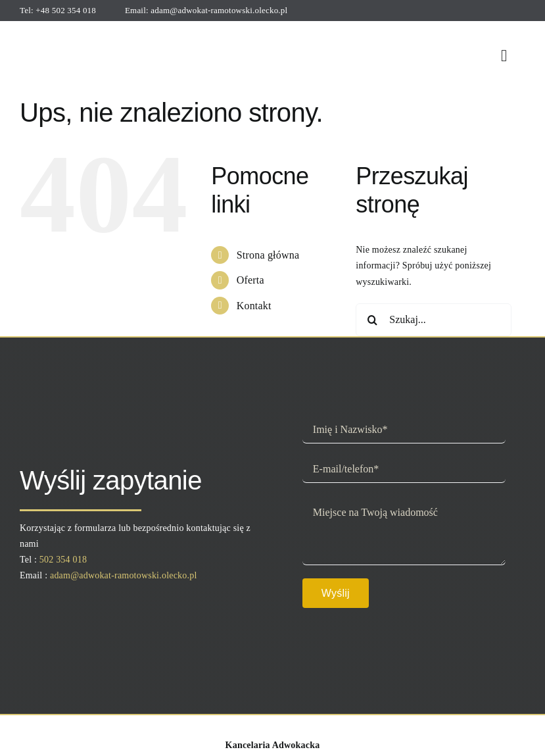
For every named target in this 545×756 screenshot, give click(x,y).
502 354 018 (63, 560)
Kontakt (254, 306)
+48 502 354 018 (66, 10)
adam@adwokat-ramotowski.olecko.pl (219, 10)
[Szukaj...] (433, 320)
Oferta (250, 280)
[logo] (75, 32)
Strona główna (268, 255)
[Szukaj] (372, 320)
